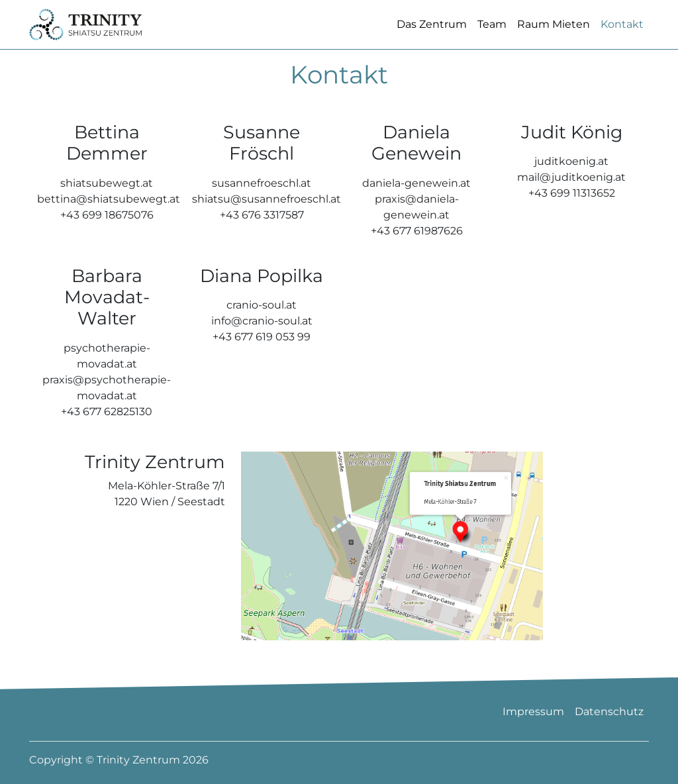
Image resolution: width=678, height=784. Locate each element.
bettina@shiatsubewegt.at (109, 220)
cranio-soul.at (262, 326)
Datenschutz (609, 711)
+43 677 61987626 (417, 251)
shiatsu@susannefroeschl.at (266, 220)
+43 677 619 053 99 (262, 358)
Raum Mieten (554, 35)
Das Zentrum (432, 35)
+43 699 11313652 (572, 214)
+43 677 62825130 (107, 432)
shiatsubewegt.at (107, 204)
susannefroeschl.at (262, 204)
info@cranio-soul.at (262, 342)
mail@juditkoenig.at (571, 198)
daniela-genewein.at (416, 204)
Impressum (533, 711)
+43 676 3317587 (262, 235)
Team (492, 35)
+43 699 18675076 (107, 235)
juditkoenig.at (571, 182)
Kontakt (622, 35)
